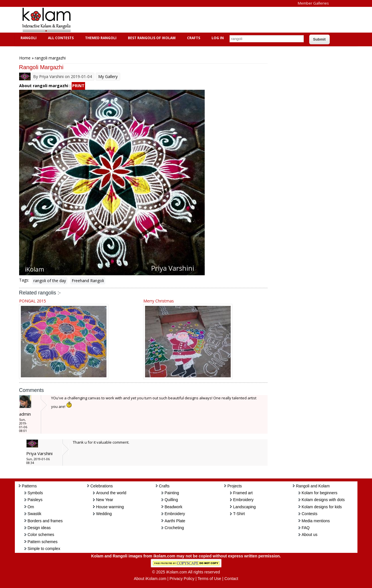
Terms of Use (209, 579)
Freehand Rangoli (88, 281)
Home (25, 58)
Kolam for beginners (320, 493)
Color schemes (41, 535)
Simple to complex (44, 549)
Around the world (111, 493)
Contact (231, 579)
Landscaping (245, 507)
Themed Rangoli (100, 38)
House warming (110, 507)
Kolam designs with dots (323, 500)
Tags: (24, 280)
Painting (172, 493)
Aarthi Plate (175, 521)
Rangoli (28, 38)
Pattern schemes (43, 542)
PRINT (78, 86)
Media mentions (316, 521)
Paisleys (35, 500)
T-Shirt (239, 514)
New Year (105, 500)
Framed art (243, 493)
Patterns (29, 486)
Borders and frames (45, 521)
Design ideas (39, 528)
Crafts (193, 38)
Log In (218, 38)
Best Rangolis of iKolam (151, 38)
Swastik (35, 514)
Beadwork (174, 507)
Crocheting (174, 528)
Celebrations (102, 486)
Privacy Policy (182, 579)
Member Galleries (313, 3)
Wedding (104, 514)
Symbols (35, 493)
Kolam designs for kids (322, 507)
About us (310, 535)
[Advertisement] (182, 20)
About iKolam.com (150, 579)
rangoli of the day (50, 281)
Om (31, 507)
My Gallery (108, 76)
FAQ (306, 528)
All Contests (60, 38)
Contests (310, 514)
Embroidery (175, 514)
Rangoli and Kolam (313, 486)
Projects (235, 486)
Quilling (171, 500)
